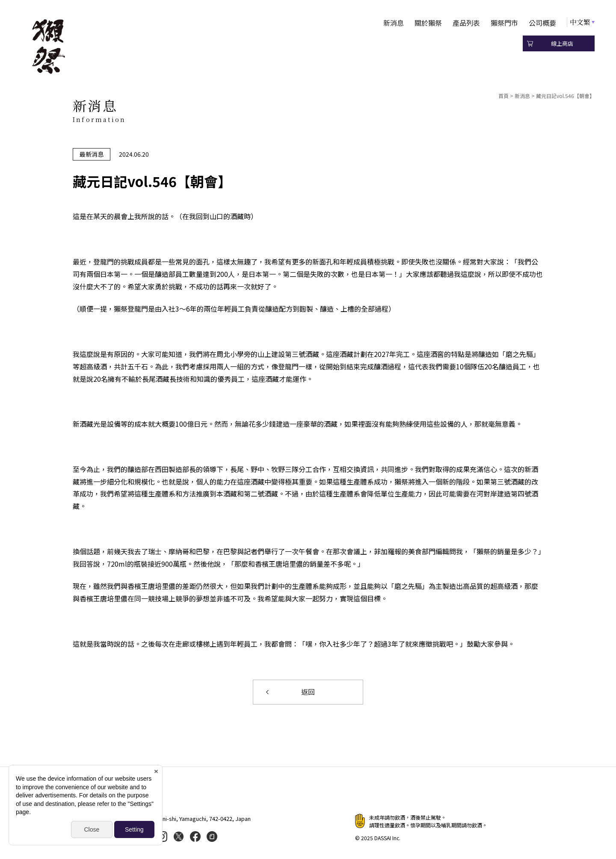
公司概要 (542, 23)
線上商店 (562, 43)
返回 (308, 692)
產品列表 (466, 23)
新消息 (394, 23)
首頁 (503, 96)
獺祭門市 (504, 23)
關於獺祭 (428, 23)
